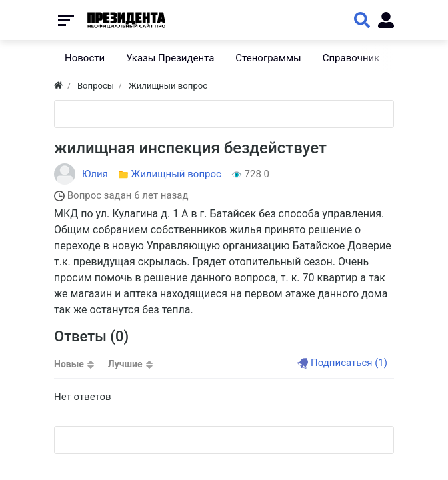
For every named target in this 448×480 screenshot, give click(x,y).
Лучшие (125, 364)
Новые (69, 364)
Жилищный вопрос (176, 174)
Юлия (95, 174)
